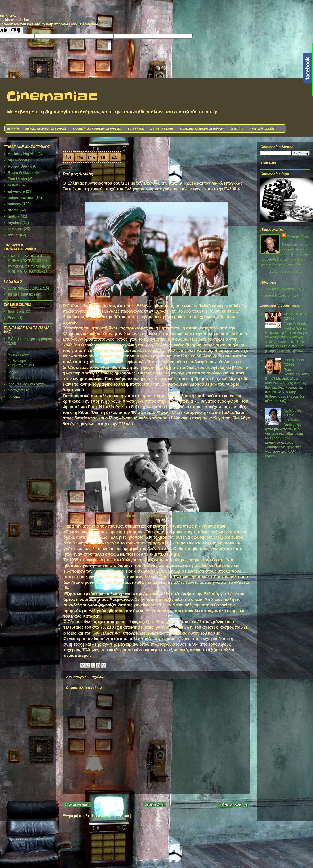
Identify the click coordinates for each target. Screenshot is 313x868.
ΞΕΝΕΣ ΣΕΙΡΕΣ (20, 295)
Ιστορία (14, 371)
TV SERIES (136, 129)
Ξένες (13, 318)
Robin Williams (21, 173)
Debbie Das (297, 237)
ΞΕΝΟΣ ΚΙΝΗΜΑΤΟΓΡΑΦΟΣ (46, 129)
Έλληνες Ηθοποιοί (281, 290)
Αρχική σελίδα (154, 805)
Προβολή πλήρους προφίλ (285, 272)
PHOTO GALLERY (263, 129)
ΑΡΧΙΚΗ (13, 129)
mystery (15, 223)
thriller (13, 235)
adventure (16, 191)
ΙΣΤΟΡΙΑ (237, 129)
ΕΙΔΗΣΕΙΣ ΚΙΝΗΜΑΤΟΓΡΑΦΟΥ (202, 129)
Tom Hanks (17, 179)
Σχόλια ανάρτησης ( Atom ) (108, 816)
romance (15, 229)
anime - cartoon (21, 198)
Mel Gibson (17, 160)
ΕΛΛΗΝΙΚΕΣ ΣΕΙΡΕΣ (25, 288)
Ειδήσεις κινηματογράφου (30, 339)
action (13, 185)
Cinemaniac (52, 97)
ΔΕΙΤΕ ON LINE (162, 129)
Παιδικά (14, 396)
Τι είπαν (14, 378)
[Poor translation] (16, 30)
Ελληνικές (16, 312)
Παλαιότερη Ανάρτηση (234, 805)
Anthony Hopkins (23, 154)
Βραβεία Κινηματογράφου (28, 384)
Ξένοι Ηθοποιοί (278, 296)
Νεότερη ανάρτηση (77, 805)
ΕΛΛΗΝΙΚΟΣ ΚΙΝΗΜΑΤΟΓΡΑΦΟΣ (97, 129)
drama (13, 210)
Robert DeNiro (20, 166)
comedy (15, 204)
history (14, 216)
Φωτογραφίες (18, 390)
